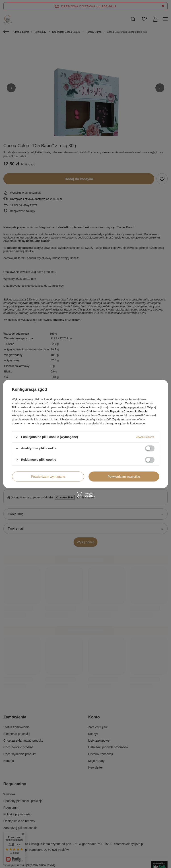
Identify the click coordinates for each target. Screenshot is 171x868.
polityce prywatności (133, 407)
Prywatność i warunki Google (129, 411)
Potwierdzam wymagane (48, 477)
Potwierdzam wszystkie (124, 477)
